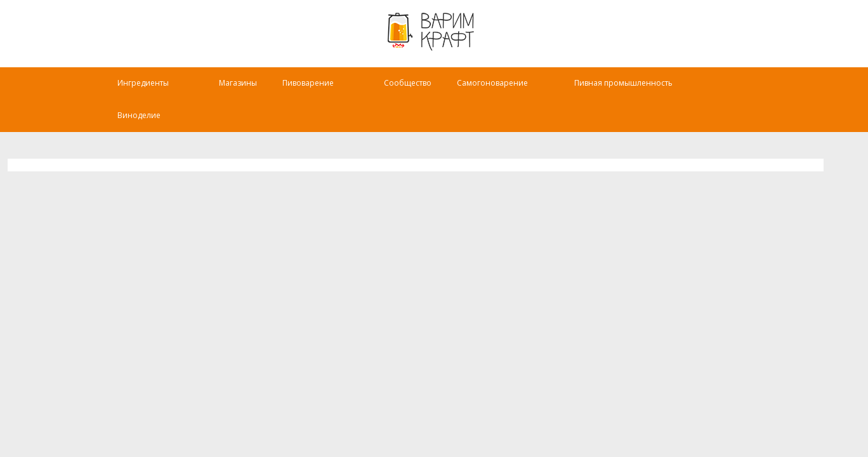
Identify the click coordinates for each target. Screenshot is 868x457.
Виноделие (141, 124)
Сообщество (417, 92)
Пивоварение (316, 92)
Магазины (240, 92)
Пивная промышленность (643, 92)
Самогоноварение (510, 92)
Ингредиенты (146, 92)
